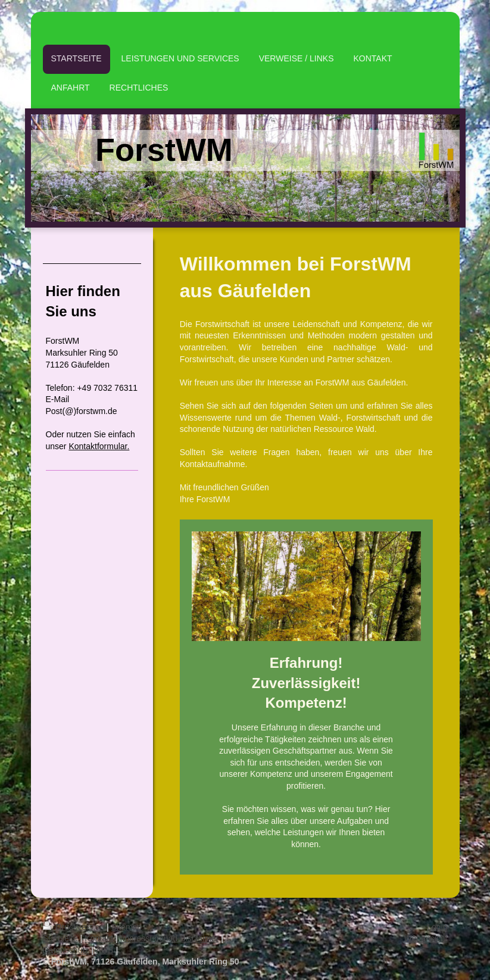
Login (437, 927)
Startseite (60, 938)
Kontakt (99, 938)
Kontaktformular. (99, 446)
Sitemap (127, 927)
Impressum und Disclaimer (170, 938)
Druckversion (75, 927)
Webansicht (426, 938)
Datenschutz (66, 950)
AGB (105, 950)
